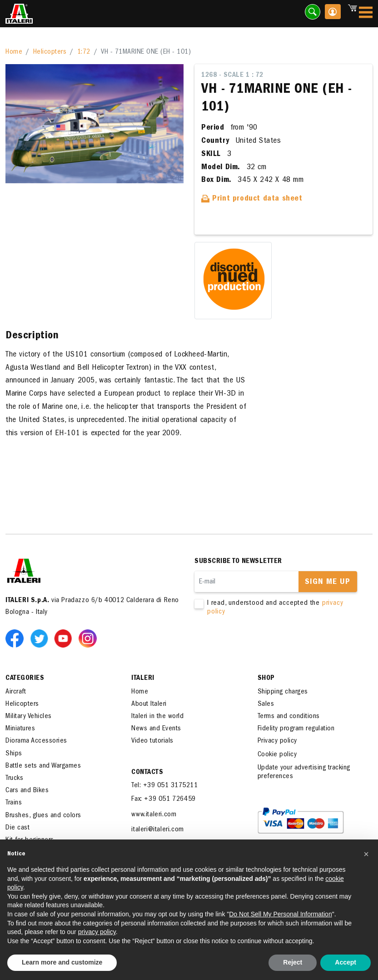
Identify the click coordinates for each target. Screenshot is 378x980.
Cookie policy (277, 755)
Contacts (147, 773)
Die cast (17, 828)
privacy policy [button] (97, 932)
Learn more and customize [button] (62, 962)
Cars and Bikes (27, 791)
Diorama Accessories (36, 741)
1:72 (84, 52)
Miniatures (20, 729)
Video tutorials (152, 741)
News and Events (156, 729)
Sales (266, 704)
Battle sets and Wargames (43, 766)
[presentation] (264, 645)
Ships (14, 754)
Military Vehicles (29, 717)
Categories (25, 678)
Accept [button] (346, 962)
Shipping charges (283, 692)
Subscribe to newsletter (238, 562)
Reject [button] (293, 962)
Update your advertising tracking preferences (304, 772)
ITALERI (143, 678)
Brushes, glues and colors (43, 816)
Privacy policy (277, 741)
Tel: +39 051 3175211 (164, 786)
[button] (366, 854)
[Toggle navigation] (366, 14)
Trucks (14, 779)
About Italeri (149, 704)
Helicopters (50, 52)
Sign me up (328, 583)
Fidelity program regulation (296, 729)
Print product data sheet (252, 199)
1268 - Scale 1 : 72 (232, 75)
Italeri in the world (157, 717)
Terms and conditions (289, 717)
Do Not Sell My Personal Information (280, 914)
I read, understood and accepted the (276, 608)
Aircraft (16, 692)
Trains (14, 803)
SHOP (266, 678)
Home (14, 52)
